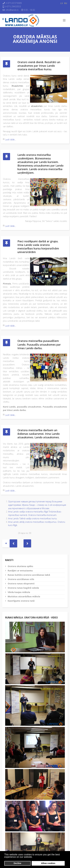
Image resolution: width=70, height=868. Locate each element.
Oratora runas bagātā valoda (23, 588)
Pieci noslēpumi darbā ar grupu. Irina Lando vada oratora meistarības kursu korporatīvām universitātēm (38, 247)
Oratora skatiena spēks (20, 566)
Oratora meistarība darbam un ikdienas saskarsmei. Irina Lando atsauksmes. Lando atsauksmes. (39, 434)
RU (66, 3)
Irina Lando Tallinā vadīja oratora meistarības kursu (32, 518)
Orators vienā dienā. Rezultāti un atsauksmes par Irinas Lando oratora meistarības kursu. (39, 66)
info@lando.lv (12, 10)
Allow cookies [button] (48, 863)
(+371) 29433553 (13, 6)
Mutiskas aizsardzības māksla (24, 596)
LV (62, 3)
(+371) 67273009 (14, 3)
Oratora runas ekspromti (21, 584)
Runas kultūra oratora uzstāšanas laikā (29, 575)
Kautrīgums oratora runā (21, 601)
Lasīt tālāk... (11, 140)
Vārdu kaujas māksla (19, 592)
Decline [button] (17, 863)
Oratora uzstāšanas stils (21, 579)
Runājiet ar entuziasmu (20, 571)
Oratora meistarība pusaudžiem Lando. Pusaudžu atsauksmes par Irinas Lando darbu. (39, 344)
